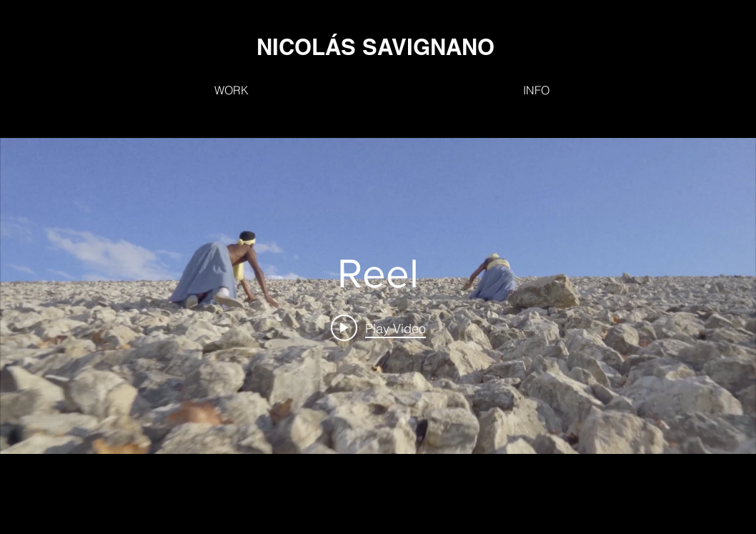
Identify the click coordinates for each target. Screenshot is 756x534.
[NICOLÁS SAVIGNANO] (375, 47)
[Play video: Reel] (378, 327)
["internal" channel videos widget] (378, 296)
